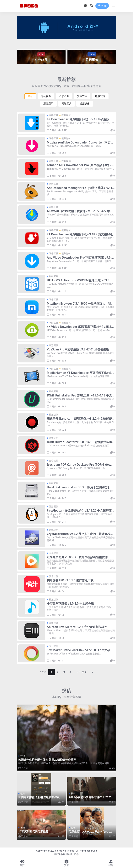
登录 (102, 6)
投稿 (66, 690)
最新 (30, 96)
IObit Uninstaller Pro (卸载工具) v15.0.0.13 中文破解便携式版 (81, 397)
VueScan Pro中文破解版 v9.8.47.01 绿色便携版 (78, 349)
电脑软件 (100, 96)
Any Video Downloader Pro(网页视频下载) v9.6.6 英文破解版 (80, 259)
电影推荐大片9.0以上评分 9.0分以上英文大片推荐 (90, 833)
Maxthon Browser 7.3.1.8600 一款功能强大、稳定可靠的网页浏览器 (80, 305)
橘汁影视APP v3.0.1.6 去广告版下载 (70, 580)
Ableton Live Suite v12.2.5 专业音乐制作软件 (77, 627)
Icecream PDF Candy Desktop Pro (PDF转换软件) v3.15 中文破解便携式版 (80, 466)
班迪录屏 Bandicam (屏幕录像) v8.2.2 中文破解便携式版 (81, 420)
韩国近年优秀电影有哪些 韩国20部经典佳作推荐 (47, 760)
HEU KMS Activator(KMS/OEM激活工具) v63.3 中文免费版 (80, 282)
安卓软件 (82, 96)
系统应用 (48, 104)
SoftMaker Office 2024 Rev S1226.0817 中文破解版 (80, 652)
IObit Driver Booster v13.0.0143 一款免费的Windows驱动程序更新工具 (80, 444)
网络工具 (66, 104)
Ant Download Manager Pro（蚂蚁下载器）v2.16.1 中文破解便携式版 (81, 190)
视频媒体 (85, 104)
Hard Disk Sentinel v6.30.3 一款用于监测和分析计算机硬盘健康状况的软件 (80, 489)
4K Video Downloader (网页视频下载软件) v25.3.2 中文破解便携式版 (80, 328)
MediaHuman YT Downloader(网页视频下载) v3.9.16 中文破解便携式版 (80, 374)
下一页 (81, 672)
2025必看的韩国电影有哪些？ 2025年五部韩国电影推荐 (92, 799)
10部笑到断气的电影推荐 (33, 831)
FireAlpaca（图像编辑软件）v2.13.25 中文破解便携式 (81, 512)
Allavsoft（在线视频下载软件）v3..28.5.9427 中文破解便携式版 (80, 213)
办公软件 (46, 96)
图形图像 (64, 96)
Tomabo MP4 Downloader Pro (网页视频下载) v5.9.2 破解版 (80, 167)
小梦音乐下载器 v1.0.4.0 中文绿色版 (70, 603)
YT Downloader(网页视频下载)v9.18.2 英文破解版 (80, 234)
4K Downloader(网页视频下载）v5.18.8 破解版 (78, 119)
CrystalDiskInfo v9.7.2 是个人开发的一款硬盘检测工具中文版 (80, 536)
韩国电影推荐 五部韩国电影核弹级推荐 (40, 799)
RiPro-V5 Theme (65, 851)
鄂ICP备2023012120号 (66, 854)
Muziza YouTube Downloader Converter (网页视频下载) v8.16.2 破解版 (80, 144)
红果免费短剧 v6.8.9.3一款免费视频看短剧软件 (77, 557)
